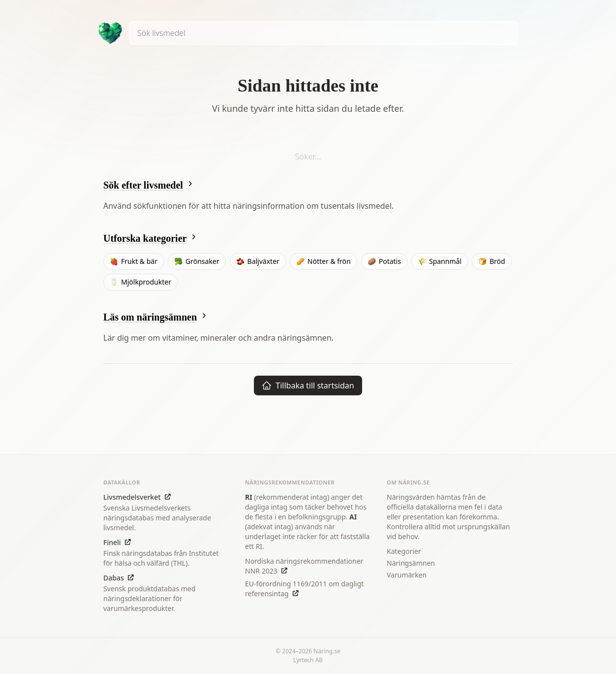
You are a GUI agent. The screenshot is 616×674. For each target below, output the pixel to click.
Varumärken (407, 575)
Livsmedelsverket (132, 497)
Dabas (114, 578)
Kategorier (404, 551)
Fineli (112, 542)
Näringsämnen (411, 563)
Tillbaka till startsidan (308, 385)
